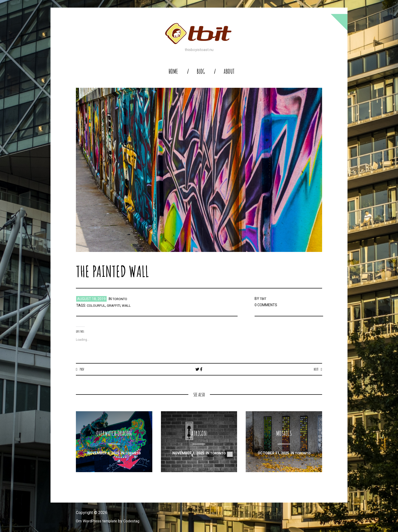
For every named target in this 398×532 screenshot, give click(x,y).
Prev (82, 369)
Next (315, 369)
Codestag (135, 521)
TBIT (264, 299)
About (229, 71)
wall (128, 305)
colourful (97, 305)
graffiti (115, 305)
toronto (121, 299)
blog (201, 71)
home (173, 71)
